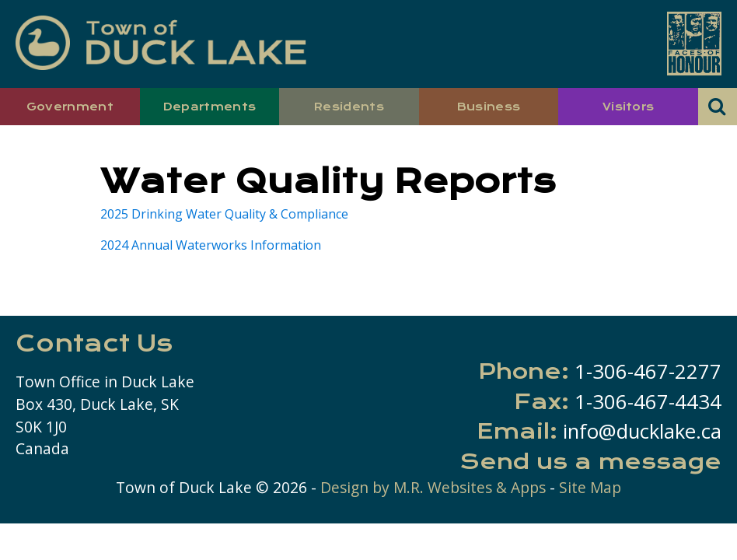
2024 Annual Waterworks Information (211, 245)
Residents (349, 107)
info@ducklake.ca (642, 431)
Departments (210, 107)
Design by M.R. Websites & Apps (433, 487)
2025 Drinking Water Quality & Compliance (224, 214)
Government (70, 107)
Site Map (590, 487)
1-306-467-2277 (648, 371)
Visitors (629, 107)
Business (489, 107)
